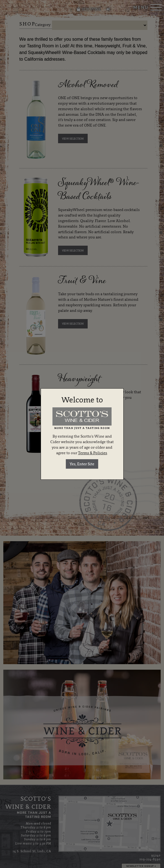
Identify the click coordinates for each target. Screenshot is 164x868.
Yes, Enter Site (82, 464)
